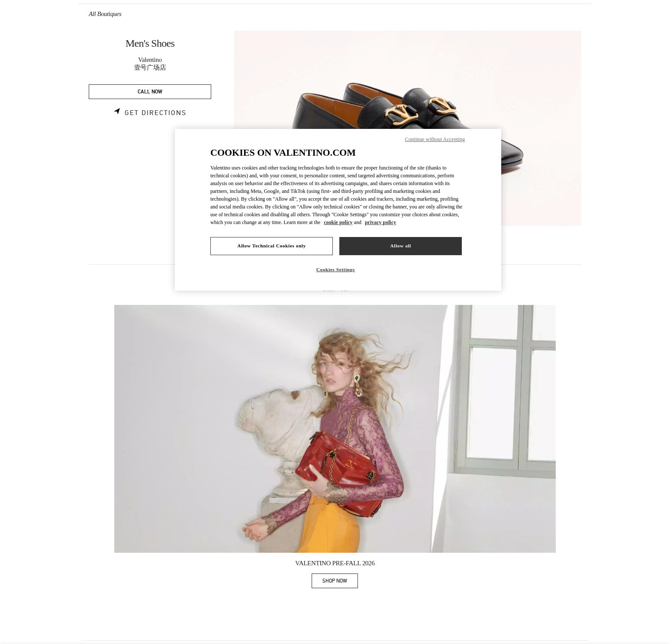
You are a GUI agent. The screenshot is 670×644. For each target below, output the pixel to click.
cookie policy (338, 222)
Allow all (400, 246)
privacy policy (380, 222)
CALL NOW (150, 92)
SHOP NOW (340, 582)
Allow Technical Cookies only (271, 246)
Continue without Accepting (435, 139)
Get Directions (156, 113)
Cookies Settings (336, 269)
